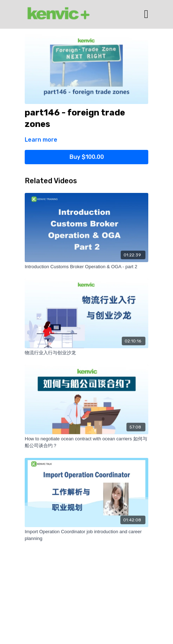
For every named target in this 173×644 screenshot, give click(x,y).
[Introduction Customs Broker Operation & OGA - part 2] (86, 267)
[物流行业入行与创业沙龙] (86, 353)
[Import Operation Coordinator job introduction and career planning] (86, 535)
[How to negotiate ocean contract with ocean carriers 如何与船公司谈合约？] (86, 442)
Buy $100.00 (87, 157)
